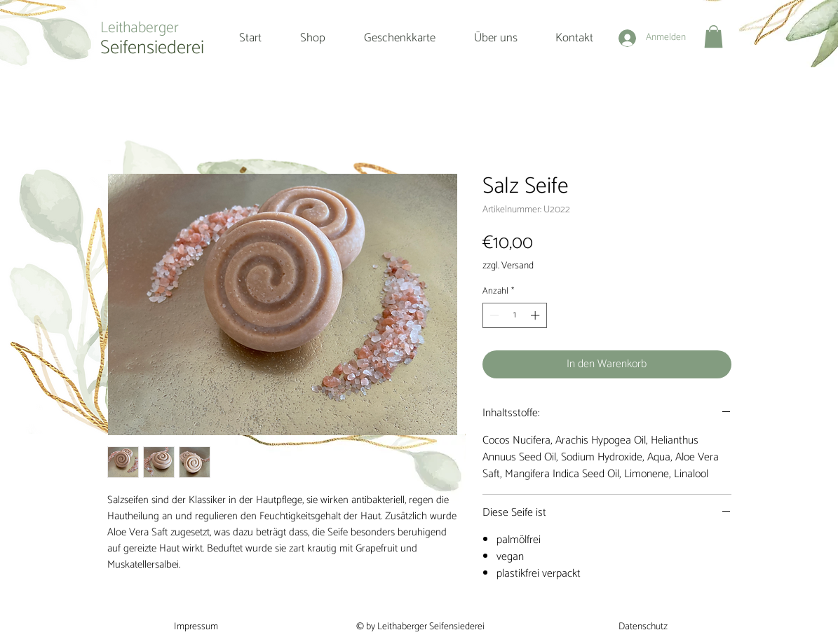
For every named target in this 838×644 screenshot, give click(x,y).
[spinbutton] (514, 315)
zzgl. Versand (508, 266)
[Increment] (536, 315)
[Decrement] (493, 315)
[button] (714, 36)
